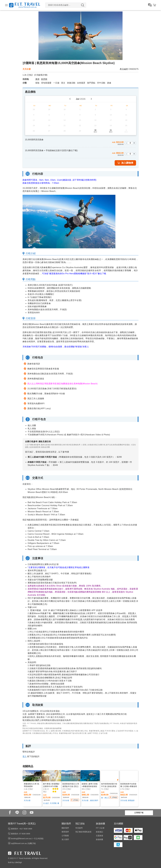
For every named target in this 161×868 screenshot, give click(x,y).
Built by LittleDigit (15, 862)
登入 (25, 756)
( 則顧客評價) (41, 75)
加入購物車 (125, 163)
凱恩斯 (44, 79)
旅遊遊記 (99, 832)
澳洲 (37, 79)
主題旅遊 (99, 836)
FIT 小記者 (100, 828)
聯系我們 (65, 832)
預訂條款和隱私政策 (83, 832)
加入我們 (65, 839)
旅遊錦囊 (99, 839)
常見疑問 (79, 828)
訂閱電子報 (139, 813)
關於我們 (65, 828)
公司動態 (65, 836)
